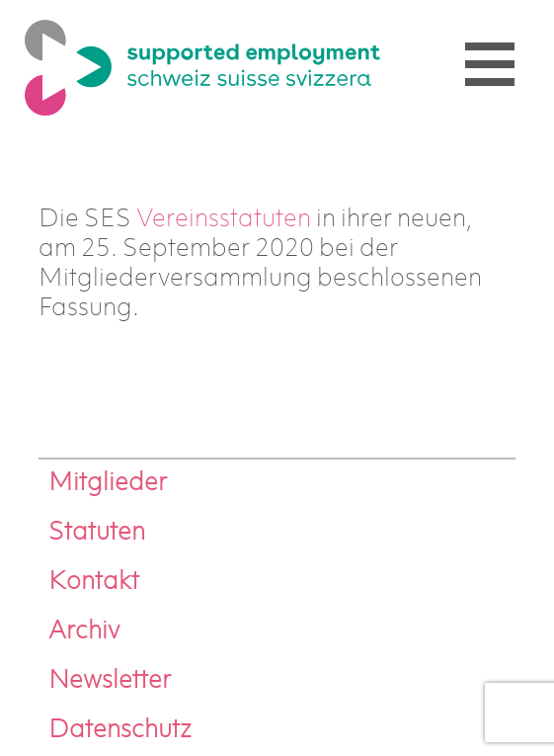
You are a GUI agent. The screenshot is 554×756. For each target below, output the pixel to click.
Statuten (97, 533)
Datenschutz (120, 731)
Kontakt (94, 583)
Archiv (84, 632)
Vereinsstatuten (224, 220)
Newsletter (110, 681)
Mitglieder (108, 484)
